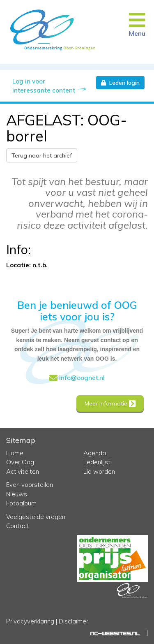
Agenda (95, 453)
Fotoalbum (21, 503)
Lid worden (99, 471)
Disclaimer (74, 621)
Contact (18, 526)
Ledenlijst (97, 462)
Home (15, 453)
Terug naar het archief (42, 155)
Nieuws (17, 494)
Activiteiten (23, 471)
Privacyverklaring (30, 621)
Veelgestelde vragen (36, 517)
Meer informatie (110, 404)
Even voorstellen (30, 485)
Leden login (120, 83)
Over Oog (20, 462)
